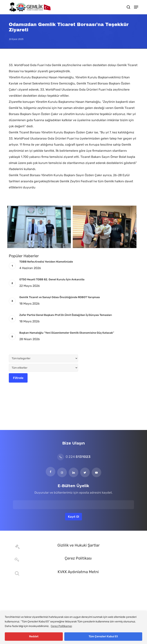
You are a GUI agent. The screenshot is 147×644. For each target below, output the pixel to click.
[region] (73, 628)
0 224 (74, 457)
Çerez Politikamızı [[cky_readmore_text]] (61, 626)
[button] (136, 7)
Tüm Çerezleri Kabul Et (103, 636)
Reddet (34, 636)
